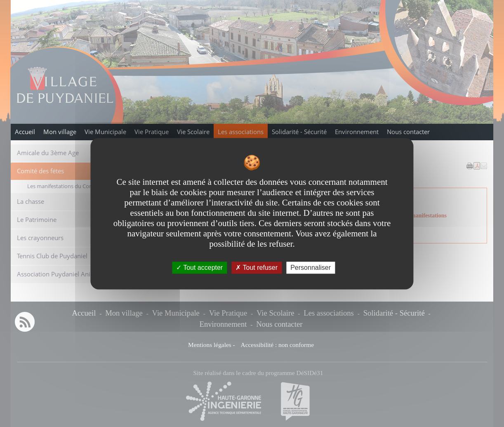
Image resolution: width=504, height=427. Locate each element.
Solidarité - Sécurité (299, 132)
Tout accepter (199, 268)
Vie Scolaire (193, 132)
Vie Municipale (105, 132)
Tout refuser (257, 268)
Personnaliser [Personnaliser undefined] (311, 268)
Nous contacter (408, 132)
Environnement (357, 132)
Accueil (25, 132)
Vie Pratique (152, 132)
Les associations (241, 132)
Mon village (60, 132)
